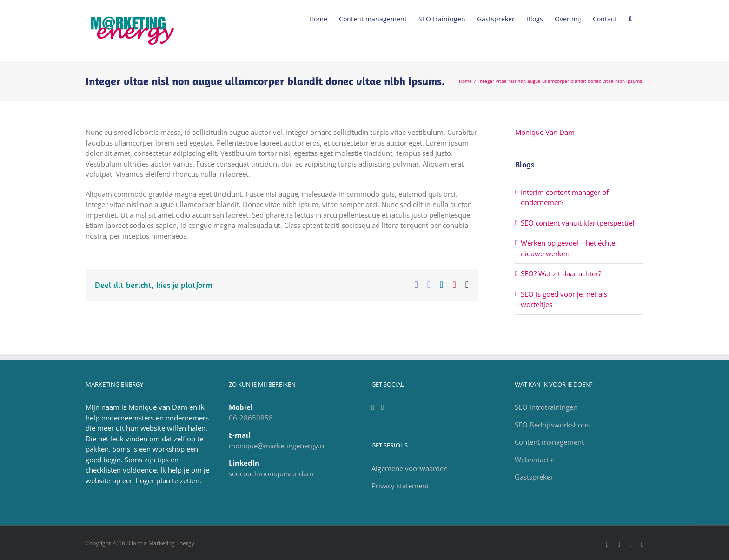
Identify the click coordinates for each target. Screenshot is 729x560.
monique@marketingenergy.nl (277, 446)
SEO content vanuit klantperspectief (578, 223)
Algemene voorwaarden (410, 468)
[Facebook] (383, 407)
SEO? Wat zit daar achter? (561, 273)
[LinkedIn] (373, 407)
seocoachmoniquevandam (271, 473)
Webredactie (535, 460)
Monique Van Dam (545, 132)
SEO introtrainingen (546, 407)
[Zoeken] (630, 18)
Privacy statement (400, 486)
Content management (549, 442)
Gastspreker (534, 477)
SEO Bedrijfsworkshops (552, 425)
